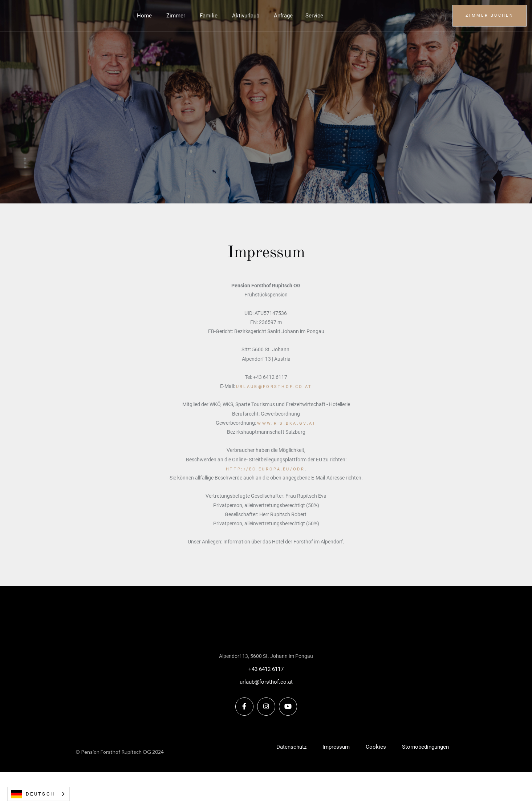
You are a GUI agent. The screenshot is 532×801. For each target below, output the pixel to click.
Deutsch (33, 794)
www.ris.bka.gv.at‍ (287, 423)
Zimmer (176, 16)
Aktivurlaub (246, 16)
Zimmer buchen (490, 15)
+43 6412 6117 (266, 669)
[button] (314, 16)
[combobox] (38, 794)
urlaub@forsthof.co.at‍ (274, 387)
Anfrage (283, 16)
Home (144, 16)
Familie (209, 16)
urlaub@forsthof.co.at (266, 682)
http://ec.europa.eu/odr (265, 469)
